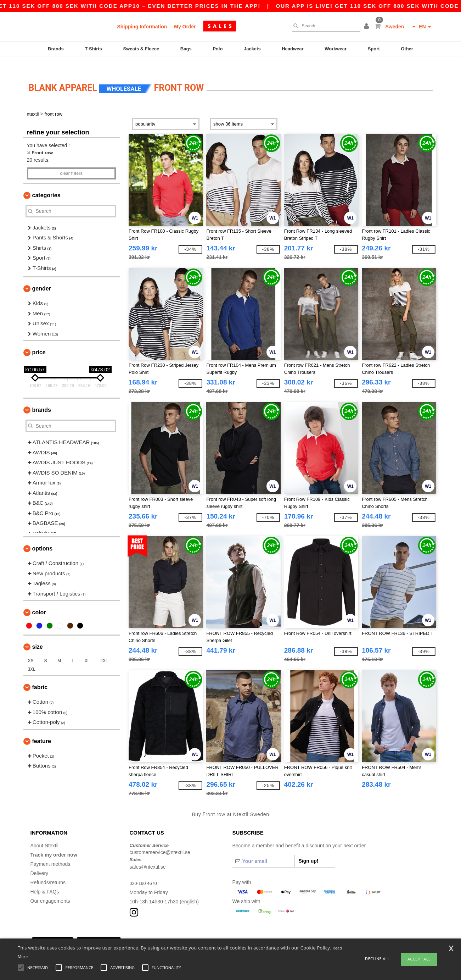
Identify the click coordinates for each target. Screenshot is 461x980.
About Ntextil (44, 833)
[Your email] (263, 849)
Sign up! (309, 848)
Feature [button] (42, 729)
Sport (374, 49)
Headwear (293, 49)
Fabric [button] (40, 675)
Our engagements (50, 888)
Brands (56, 49)
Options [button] (43, 536)
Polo (218, 49)
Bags (186, 49)
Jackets (252, 49)
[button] (367, 27)
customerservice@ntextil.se (160, 840)
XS (31, 649)
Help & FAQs (45, 879)
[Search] (325, 26)
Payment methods (50, 852)
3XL (32, 657)
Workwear (336, 49)
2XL (104, 649)
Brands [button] (42, 398)
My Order (185, 27)
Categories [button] (46, 183)
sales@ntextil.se (148, 854)
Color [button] (39, 600)
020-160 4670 (145, 871)
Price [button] (39, 340)
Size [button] (38, 635)
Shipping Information (142, 27)
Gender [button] (42, 276)
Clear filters (71, 161)
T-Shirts (93, 49)
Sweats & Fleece (141, 49)
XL (87, 649)
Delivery (40, 861)
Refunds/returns (48, 870)
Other (407, 49)
